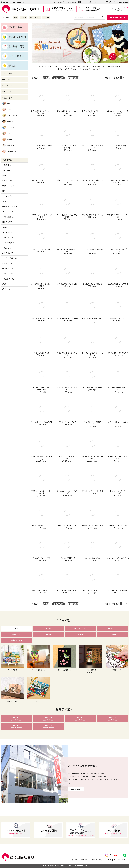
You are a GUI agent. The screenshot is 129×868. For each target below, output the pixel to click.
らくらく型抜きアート (10, 217)
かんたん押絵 (7, 181)
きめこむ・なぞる (11, 115)
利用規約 (108, 860)
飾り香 (5, 191)
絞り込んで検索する (117, 17)
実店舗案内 (124, 2)
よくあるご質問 (76, 2)
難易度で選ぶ (7, 79)
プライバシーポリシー (120, 860)
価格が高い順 (73, 78)
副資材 (46, 17)
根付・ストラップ (8, 186)
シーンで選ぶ (7, 86)
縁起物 (23, 17)
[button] (127, 78)
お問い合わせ (110, 2)
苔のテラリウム (8, 268)
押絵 (4, 175)
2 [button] (124, 78)
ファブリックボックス (10, 258)
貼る (6, 103)
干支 (15, 17)
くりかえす (8, 127)
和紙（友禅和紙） (9, 279)
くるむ (7, 109)
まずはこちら (61, 2)
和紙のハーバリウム (10, 263)
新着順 (46, 78)
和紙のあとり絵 (8, 237)
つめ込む (8, 133)
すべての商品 (7, 73)
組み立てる (9, 121)
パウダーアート (8, 212)
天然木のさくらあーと (11, 206)
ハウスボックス (8, 253)
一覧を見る (7, 165)
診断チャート (7, 92)
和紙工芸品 (7, 248)
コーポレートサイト (93, 2)
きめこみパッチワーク (11, 170)
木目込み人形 (8, 274)
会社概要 (75, 860)
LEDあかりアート (9, 222)
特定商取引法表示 (97, 860)
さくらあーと (7, 201)
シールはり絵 (7, 232)
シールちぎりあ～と (10, 196)
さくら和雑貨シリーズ (10, 243)
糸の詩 (5, 227)
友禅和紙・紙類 (10, 151)
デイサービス (35, 17)
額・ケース (8, 145)
